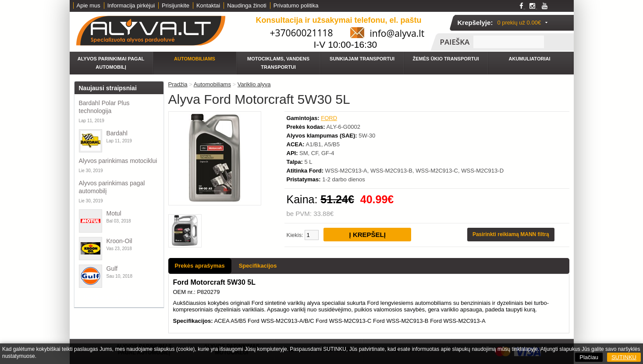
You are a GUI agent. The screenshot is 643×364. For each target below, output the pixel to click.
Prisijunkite (176, 5)
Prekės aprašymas (200, 266)
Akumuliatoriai (530, 59)
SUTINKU (624, 357)
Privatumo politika (296, 5)
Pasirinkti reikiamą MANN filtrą (511, 234)
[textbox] (509, 42)
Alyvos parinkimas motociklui (118, 161)
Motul (114, 213)
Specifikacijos (258, 266)
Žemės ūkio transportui (446, 59)
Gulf (112, 269)
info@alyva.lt (397, 33)
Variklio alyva (254, 84)
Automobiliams (195, 59)
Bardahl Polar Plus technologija (104, 107)
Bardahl (117, 133)
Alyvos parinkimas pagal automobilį (112, 187)
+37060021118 (302, 33)
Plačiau (589, 357)
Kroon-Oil (119, 241)
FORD (329, 118)
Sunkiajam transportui (362, 59)
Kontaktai (208, 5)
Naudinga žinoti (247, 5)
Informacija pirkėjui (131, 5)
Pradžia (178, 84)
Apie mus (89, 5)
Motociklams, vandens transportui (278, 63)
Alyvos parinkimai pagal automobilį (111, 63)
